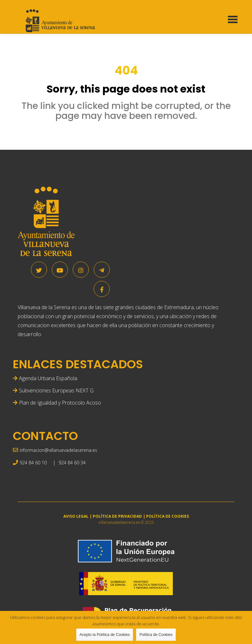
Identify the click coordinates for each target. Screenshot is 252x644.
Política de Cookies (156, 635)
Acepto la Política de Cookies (105, 635)
